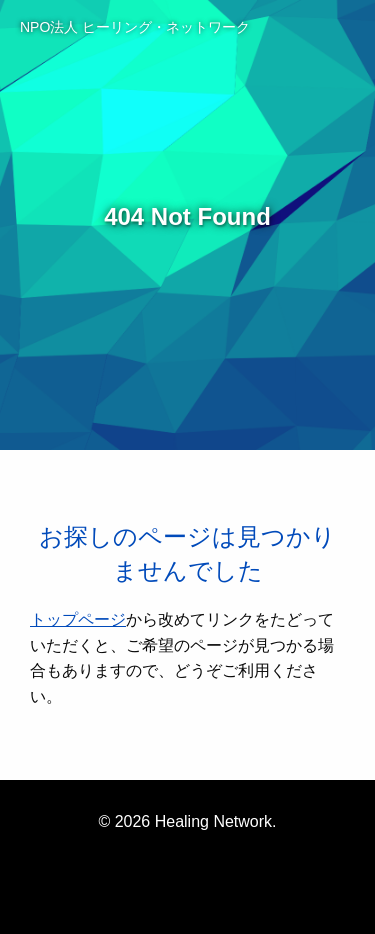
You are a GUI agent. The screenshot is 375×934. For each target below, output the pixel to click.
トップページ (78, 619)
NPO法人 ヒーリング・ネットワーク (135, 27)
